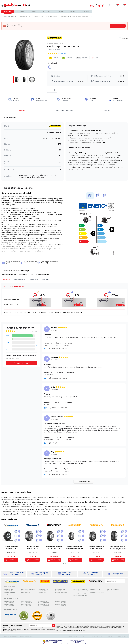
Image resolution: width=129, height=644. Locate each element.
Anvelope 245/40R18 (43, 606)
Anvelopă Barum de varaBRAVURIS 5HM (33, 547)
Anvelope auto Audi (26, 591)
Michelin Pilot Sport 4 (61, 589)
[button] (63, 564)
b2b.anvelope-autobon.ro (27, 636)
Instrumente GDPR (97, 636)
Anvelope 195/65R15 (9, 604)
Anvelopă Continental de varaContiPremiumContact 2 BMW (118, 548)
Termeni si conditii (123, 636)
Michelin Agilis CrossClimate (63, 594)
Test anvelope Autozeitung (97, 592)
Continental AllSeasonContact (80, 595)
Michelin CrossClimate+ (61, 592)
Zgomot (82, 58)
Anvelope (8, 12)
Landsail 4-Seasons (43, 594)
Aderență (67, 58)
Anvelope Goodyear (9, 594)
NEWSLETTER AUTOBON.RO (13, 625)
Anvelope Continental (9, 592)
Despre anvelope (111, 591)
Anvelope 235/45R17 (26, 601)
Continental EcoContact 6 (79, 594)
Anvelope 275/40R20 (61, 603)
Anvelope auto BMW (26, 592)
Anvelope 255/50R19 (61, 601)
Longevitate (34, 279)
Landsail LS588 (42, 591)
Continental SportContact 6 (80, 589)
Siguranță (7, 279)
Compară (125, 38)
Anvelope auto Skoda (27, 594)
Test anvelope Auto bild (96, 591)
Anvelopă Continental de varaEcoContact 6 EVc (96, 547)
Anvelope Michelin (9, 589)
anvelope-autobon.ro (12, 636)
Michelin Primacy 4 (60, 591)
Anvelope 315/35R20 (61, 606)
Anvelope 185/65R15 (9, 606)
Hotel (73, 12)
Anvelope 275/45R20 (61, 604)
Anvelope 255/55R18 (43, 601)
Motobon (21, 12)
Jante (34, 12)
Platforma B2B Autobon (113, 589)
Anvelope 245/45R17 (26, 606)
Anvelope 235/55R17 (26, 604)
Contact (86, 12)
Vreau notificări (73, 636)
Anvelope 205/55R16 (9, 601)
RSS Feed (110, 636)
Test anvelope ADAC (95, 589)
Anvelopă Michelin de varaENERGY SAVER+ (11, 547)
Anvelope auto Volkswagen (28, 589)
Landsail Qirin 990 (43, 589)
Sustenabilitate (20, 279)
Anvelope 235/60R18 (44, 603)
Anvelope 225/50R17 (26, 603)
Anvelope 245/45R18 (43, 604)
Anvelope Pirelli (8, 591)
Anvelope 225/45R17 (9, 603)
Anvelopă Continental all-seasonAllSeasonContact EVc (75, 547)
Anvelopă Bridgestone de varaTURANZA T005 (54, 547)
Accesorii (47, 12)
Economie (46, 279)
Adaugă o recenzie (23, 363)
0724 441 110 (97, 6)
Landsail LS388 (42, 592)
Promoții (60, 12)
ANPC (85, 636)
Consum (54, 58)
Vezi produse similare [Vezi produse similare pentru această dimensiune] (118, 26)
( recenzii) (62, 53)
